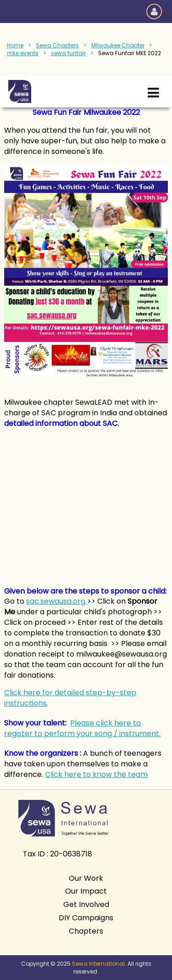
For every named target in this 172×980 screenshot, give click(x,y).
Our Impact (86, 891)
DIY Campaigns (86, 918)
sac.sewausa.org (57, 601)
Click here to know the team (96, 774)
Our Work (86, 878)
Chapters (86, 931)
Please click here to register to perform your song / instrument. (82, 728)
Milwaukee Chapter (118, 45)
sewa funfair (68, 53)
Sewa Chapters (57, 45)
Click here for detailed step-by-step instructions (70, 698)
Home (15, 45)
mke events (23, 53)
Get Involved (86, 904)
